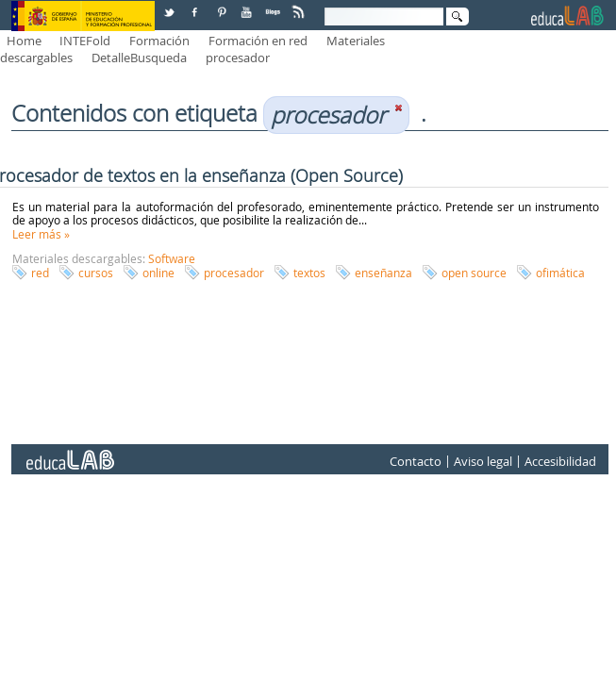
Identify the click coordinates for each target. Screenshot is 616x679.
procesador (238, 58)
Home (24, 41)
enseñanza (383, 273)
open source (474, 273)
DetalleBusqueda (139, 58)
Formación (159, 41)
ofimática (560, 273)
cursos (96, 273)
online (158, 273)
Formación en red (258, 41)
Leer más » (41, 234)
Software (172, 258)
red (40, 273)
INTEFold (85, 41)
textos (309, 273)
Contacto (416, 461)
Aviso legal (483, 461)
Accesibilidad (560, 461)
